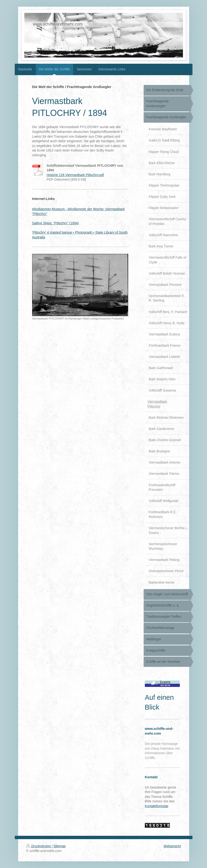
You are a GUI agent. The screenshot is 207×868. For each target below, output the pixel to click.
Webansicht (172, 846)
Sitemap (60, 846)
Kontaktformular (157, 806)
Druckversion (39, 846)
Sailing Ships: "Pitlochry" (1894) (56, 223)
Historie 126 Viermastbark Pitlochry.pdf (75, 175)
